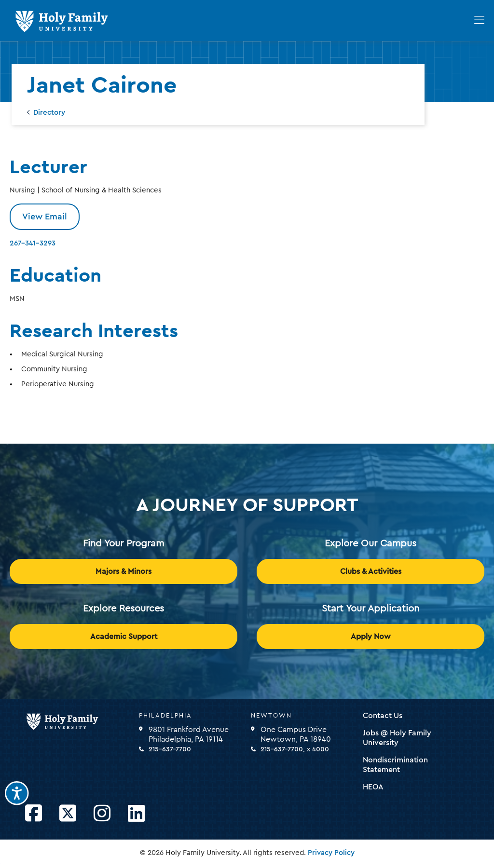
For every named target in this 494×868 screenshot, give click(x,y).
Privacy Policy (331, 853)
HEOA (373, 787)
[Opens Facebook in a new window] (34, 814)
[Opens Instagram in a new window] (102, 814)
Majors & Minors (123, 571)
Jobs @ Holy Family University (397, 738)
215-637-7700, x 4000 (295, 749)
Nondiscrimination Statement (395, 765)
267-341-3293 (33, 243)
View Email (45, 217)
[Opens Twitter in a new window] (68, 814)
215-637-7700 (170, 749)
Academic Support (124, 637)
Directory (49, 113)
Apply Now (371, 637)
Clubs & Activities (371, 571)
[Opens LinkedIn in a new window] (136, 814)
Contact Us (383, 716)
